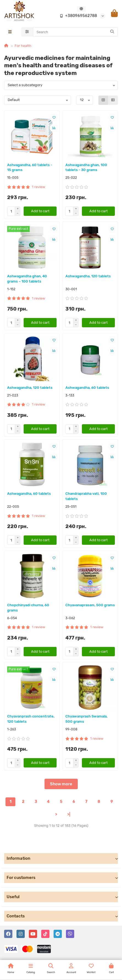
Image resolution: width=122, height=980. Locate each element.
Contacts (62, 916)
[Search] (76, 32)
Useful (62, 897)
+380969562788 (77, 16)
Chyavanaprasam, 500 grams (90, 605)
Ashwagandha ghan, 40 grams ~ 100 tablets (27, 279)
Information (62, 858)
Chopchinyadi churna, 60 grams (28, 608)
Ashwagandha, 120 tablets (88, 276)
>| (69, 815)
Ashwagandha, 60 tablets (87, 388)
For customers (62, 878)
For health (23, 46)
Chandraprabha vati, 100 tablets (86, 496)
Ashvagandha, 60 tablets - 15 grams (30, 167)
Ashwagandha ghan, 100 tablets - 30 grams (86, 167)
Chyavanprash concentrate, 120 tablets (31, 719)
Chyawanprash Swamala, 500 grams (86, 719)
